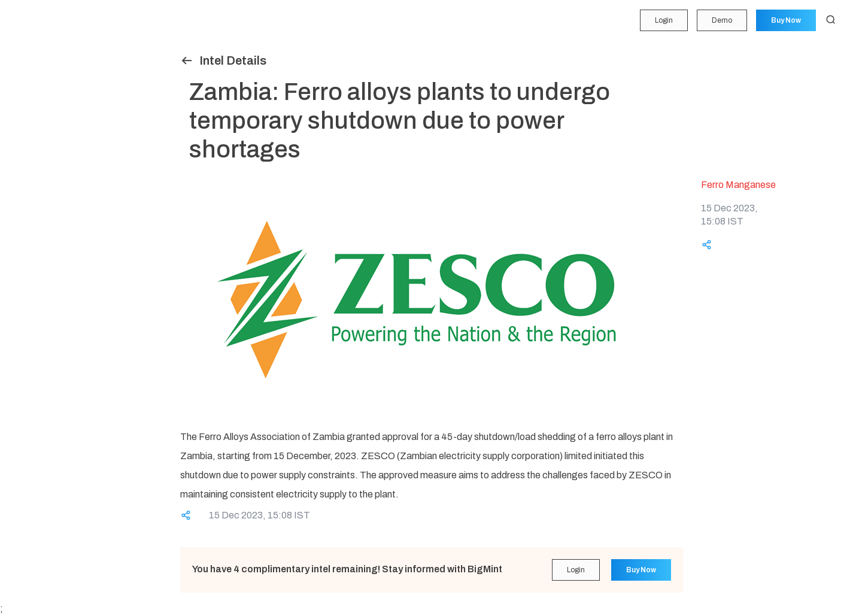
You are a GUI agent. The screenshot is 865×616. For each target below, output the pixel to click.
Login (662, 20)
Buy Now (785, 20)
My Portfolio (36, 48)
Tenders (29, 141)
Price (23, 71)
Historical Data (41, 210)
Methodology (38, 233)
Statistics (31, 163)
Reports (28, 187)
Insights (28, 117)
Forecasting (36, 95)
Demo (721, 20)
